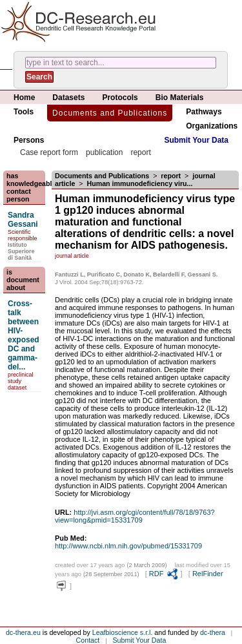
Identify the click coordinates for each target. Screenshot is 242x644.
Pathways (204, 112)
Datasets (68, 98)
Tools (24, 112)
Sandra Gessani (23, 220)
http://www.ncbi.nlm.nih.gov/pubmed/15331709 (128, 546)
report (140, 152)
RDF (164, 574)
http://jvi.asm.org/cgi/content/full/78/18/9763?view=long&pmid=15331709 (135, 516)
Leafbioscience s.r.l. (123, 632)
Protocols (120, 98)
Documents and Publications (110, 113)
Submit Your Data (196, 140)
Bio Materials (180, 98)
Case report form (49, 152)
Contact (88, 640)
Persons (29, 140)
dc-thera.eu (23, 632)
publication (104, 152)
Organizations (212, 126)
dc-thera (213, 632)
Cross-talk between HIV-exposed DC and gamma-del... (24, 335)
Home (24, 98)
